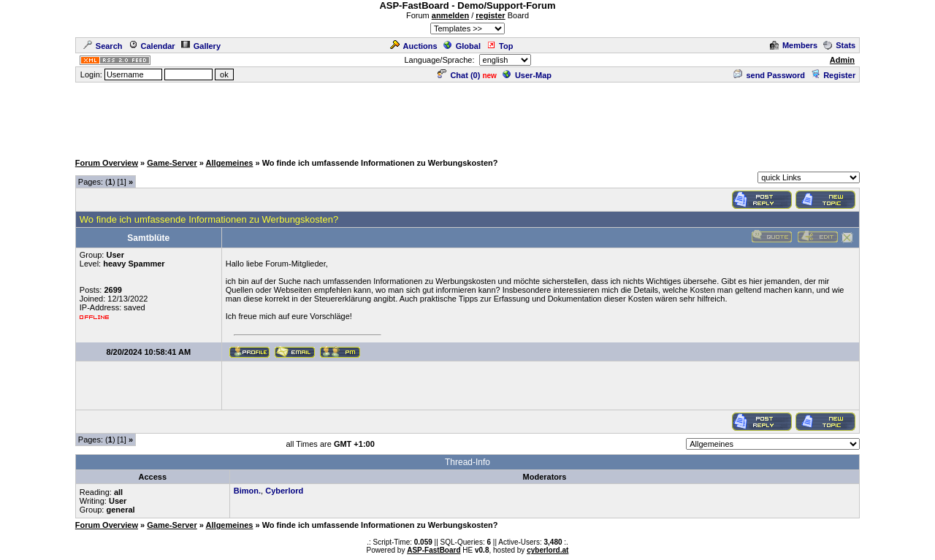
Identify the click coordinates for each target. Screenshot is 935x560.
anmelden (450, 15)
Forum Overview (107, 163)
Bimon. (247, 491)
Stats (839, 45)
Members (794, 45)
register (490, 15)
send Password (769, 75)
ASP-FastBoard (434, 550)
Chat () (459, 75)
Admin (842, 60)
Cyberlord (284, 491)
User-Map (527, 75)
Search (103, 46)
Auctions (414, 46)
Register (833, 75)
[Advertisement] (467, 117)
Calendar (152, 46)
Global (462, 46)
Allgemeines (230, 163)
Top (500, 46)
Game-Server (172, 163)
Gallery (201, 46)
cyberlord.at (547, 550)
